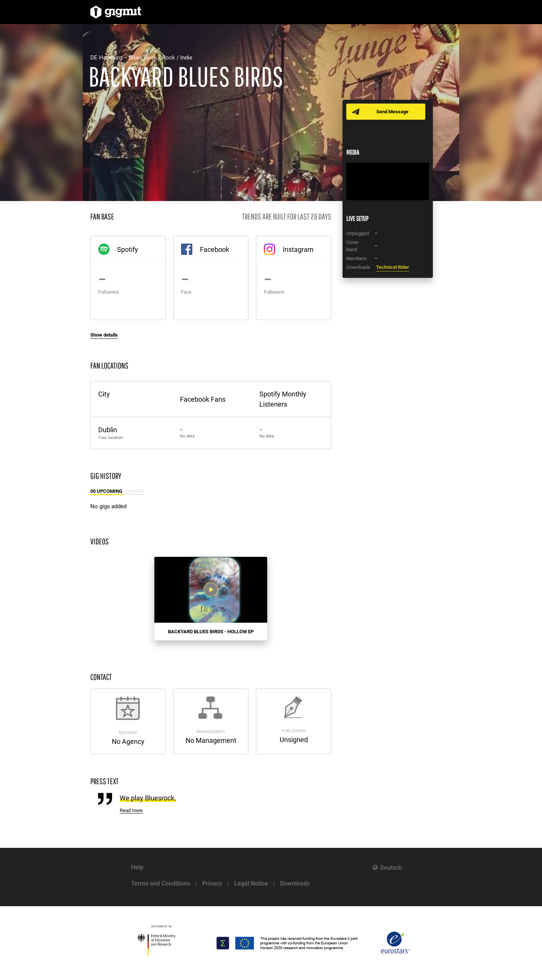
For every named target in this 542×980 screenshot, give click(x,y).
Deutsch (391, 868)
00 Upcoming (107, 491)
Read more (131, 810)
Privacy (212, 883)
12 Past (135, 491)
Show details (104, 335)
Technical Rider (393, 267)
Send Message (392, 112)
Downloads (295, 883)
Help (137, 867)
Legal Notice (251, 883)
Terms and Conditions (161, 883)
